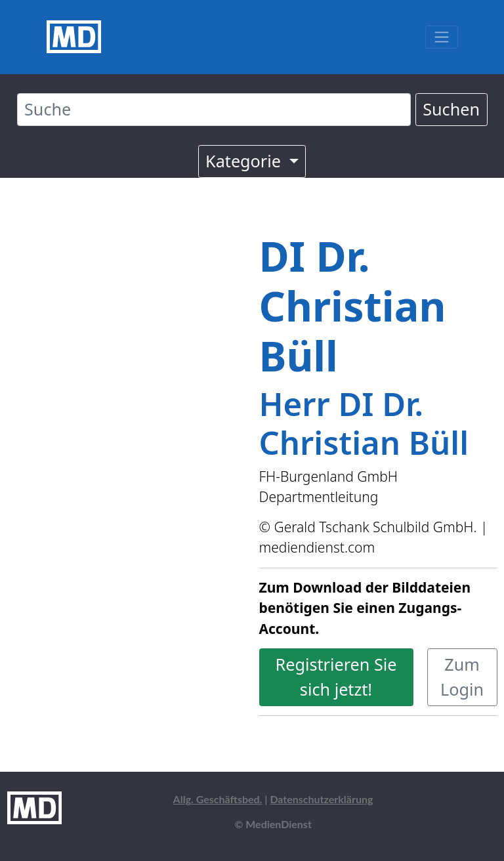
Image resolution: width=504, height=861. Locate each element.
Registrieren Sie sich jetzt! (336, 677)
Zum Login (462, 677)
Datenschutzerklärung (321, 799)
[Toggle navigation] (441, 37)
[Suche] (214, 110)
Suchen (451, 109)
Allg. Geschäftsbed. (218, 799)
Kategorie (245, 161)
